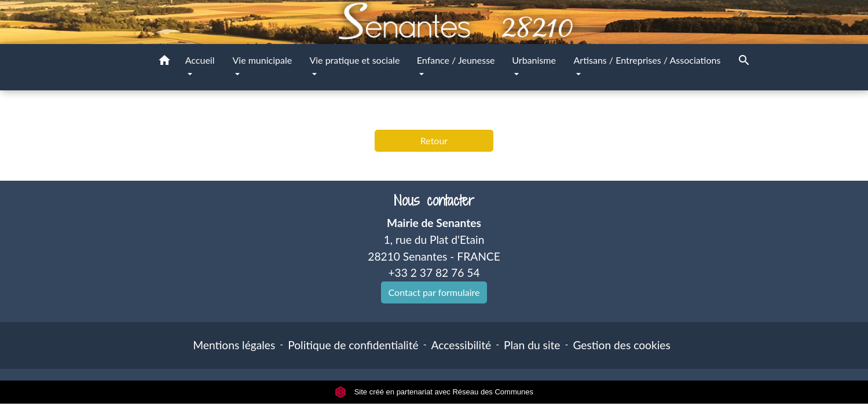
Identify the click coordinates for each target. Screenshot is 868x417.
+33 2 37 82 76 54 (434, 272)
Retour (434, 140)
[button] (164, 62)
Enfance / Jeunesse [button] (456, 60)
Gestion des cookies (621, 345)
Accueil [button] (200, 60)
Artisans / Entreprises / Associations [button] (647, 60)
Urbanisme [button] (534, 60)
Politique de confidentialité (353, 345)
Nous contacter (434, 201)
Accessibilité (462, 345)
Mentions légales (234, 345)
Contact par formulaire (434, 292)
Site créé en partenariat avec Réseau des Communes (434, 392)
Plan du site (532, 345)
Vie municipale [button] (262, 60)
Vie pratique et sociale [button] (354, 60)
